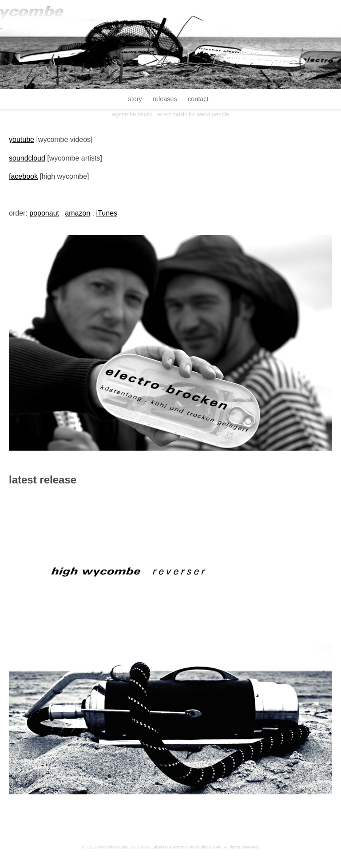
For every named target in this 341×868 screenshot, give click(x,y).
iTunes (107, 213)
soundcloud (27, 158)
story (135, 99)
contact (198, 99)
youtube (22, 139)
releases (165, 99)
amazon (77, 213)
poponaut (44, 213)
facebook (23, 176)
